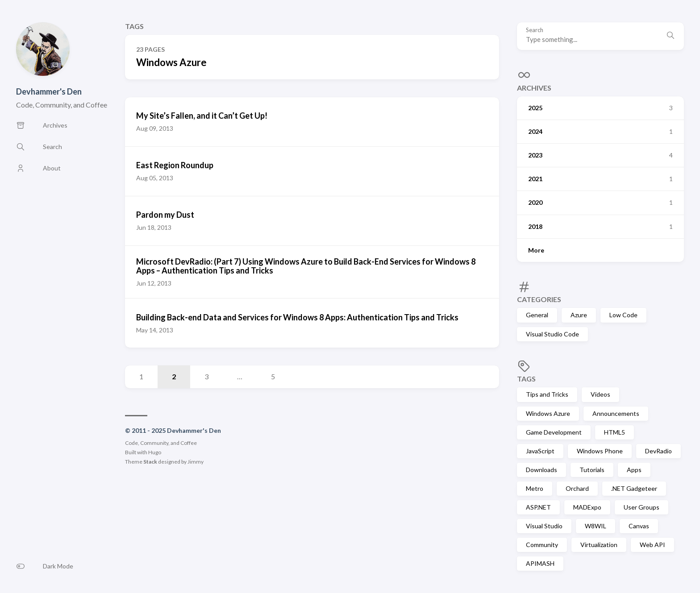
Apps (634, 470)
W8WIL (596, 526)
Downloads (542, 470)
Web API (652, 545)
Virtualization (599, 545)
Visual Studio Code (552, 334)
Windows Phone (600, 451)
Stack (150, 462)
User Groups (642, 507)
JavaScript (540, 451)
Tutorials (592, 470)
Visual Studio (544, 526)
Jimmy (196, 462)
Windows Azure (548, 413)
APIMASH (540, 563)
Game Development (554, 432)
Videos (600, 394)
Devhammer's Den (49, 91)
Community (542, 545)
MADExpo (587, 507)
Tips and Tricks (547, 394)
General (537, 315)
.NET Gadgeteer (634, 488)
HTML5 (615, 432)
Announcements (616, 413)
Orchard (577, 488)
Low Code (623, 315)
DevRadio (658, 451)
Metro (535, 488)
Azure (579, 315)
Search (535, 30)
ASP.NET (538, 507)
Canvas (639, 526)
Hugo (155, 452)
